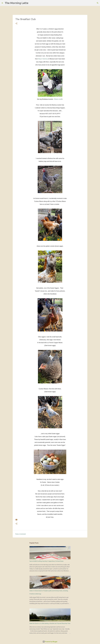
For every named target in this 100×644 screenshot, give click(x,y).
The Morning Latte (17, 3)
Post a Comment (21, 534)
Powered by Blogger (50, 642)
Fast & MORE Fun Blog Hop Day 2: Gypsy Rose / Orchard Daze (46, 561)
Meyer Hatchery (43, 59)
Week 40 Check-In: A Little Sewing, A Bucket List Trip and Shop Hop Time (50, 623)
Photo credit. (59, 99)
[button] (16, 24)
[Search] (31, 3)
